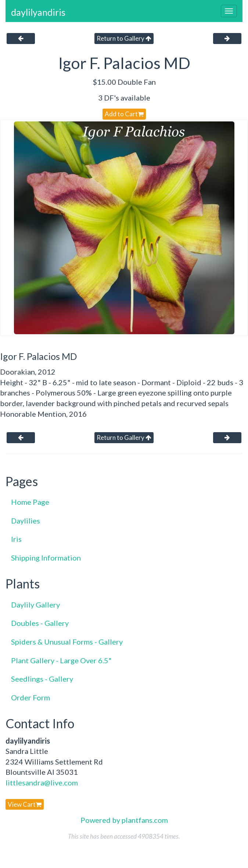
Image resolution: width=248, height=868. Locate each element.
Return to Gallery (124, 38)
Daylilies (26, 521)
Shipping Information (46, 558)
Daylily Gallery (35, 605)
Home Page (30, 502)
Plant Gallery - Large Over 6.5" (61, 660)
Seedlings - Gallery (42, 679)
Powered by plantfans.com (124, 820)
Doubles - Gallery (40, 623)
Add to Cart (124, 114)
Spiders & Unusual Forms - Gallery (67, 642)
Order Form (30, 697)
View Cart (25, 804)
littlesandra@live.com (42, 783)
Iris (16, 539)
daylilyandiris (38, 12)
